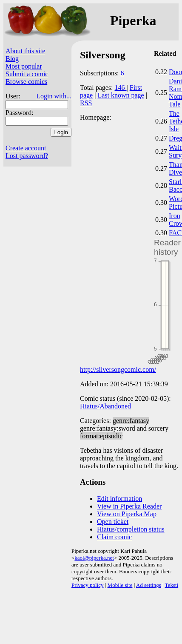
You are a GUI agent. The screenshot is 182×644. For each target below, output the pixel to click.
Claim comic (114, 537)
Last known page (121, 95)
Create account (26, 148)
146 (121, 88)
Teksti (172, 585)
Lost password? (27, 156)
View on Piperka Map (127, 514)
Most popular (24, 66)
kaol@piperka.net (94, 558)
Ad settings (149, 585)
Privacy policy (87, 585)
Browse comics (26, 82)
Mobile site (120, 585)
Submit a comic (27, 74)
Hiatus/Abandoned (105, 406)
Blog (12, 59)
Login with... (54, 96)
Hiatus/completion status (131, 529)
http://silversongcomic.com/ (118, 369)
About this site (25, 51)
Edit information (119, 499)
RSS (86, 103)
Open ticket (113, 522)
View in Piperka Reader (129, 506)
